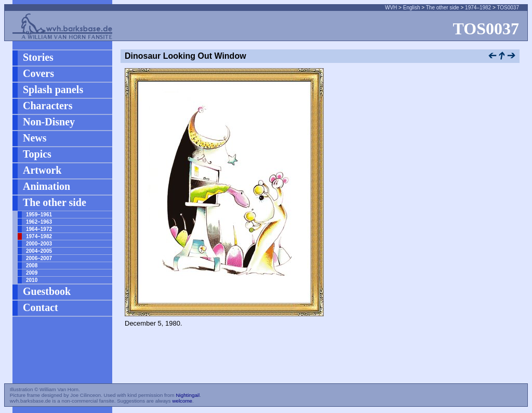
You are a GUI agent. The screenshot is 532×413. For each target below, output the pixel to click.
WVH (391, 8)
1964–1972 (39, 229)
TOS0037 (508, 8)
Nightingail (188, 395)
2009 (32, 273)
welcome (182, 401)
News (35, 138)
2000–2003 (39, 244)
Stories (38, 57)
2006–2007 (39, 258)
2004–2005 (39, 251)
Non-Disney (49, 122)
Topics (37, 154)
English (412, 8)
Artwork (42, 170)
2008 (32, 266)
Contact (41, 307)
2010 (32, 280)
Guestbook (47, 291)
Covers (38, 73)
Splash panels (53, 89)
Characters (48, 106)
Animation (46, 186)
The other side (443, 8)
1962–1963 (39, 222)
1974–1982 (478, 8)
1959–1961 (39, 215)
